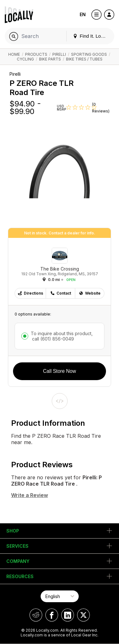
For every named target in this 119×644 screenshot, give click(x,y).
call (52, 339)
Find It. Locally (92, 36)
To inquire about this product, (62, 336)
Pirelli (59, 54)
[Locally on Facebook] (52, 615)
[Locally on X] (83, 615)
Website (90, 293)
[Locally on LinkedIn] (68, 615)
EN (83, 14)
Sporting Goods (89, 54)
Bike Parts (50, 59)
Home (14, 54)
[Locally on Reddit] (36, 615)
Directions (30, 293)
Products (36, 54)
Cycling (25, 59)
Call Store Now (60, 371)
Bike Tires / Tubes (84, 59)
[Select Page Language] (60, 596)
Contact (61, 293)
